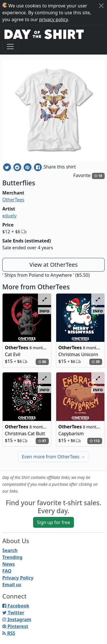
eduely (9, 216)
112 (95, 441)
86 (42, 362)
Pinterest (15, 626)
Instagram (17, 619)
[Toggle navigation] (10, 47)
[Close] (101, 6)
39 (96, 362)
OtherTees (13, 200)
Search (10, 550)
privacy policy (53, 19)
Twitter (13, 613)
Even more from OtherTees (53, 457)
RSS (9, 633)
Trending (12, 557)
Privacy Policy (18, 578)
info (44, 311)
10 (98, 176)
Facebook (16, 606)
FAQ (7, 571)
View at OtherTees (53, 265)
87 (42, 441)
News (9, 564)
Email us (12, 585)
